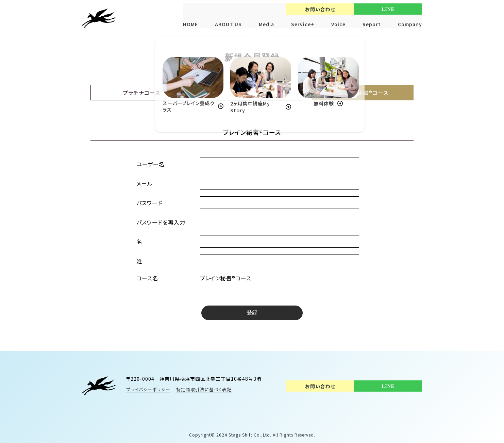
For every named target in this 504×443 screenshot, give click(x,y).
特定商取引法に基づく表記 (204, 390)
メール (145, 183)
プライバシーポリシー (148, 390)
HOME (190, 24)
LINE (388, 9)
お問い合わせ (320, 9)
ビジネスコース (252, 93)
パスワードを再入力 (161, 222)
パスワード (149, 203)
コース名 (147, 278)
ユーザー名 (150, 164)
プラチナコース (141, 93)
